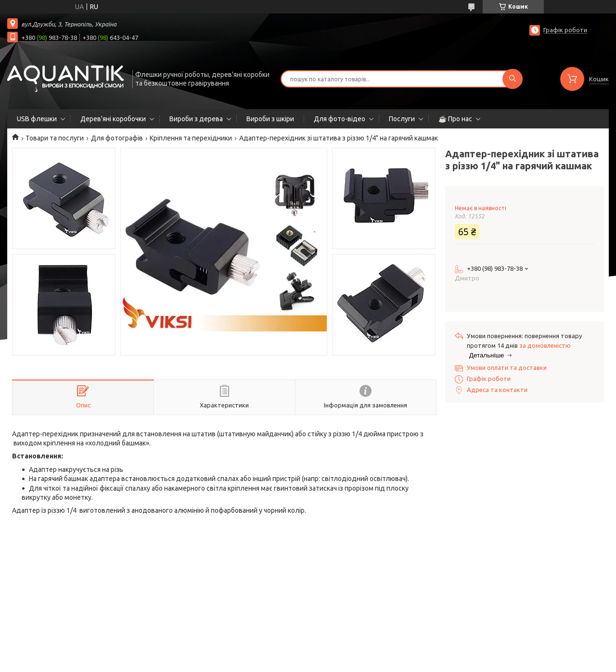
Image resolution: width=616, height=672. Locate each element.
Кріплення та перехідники (191, 138)
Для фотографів (117, 138)
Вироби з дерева (196, 119)
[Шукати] (513, 79)
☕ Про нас (455, 119)
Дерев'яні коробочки (113, 119)
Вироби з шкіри (270, 119)
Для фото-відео (340, 119)
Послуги (402, 119)
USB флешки (37, 119)
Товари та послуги (55, 138)
